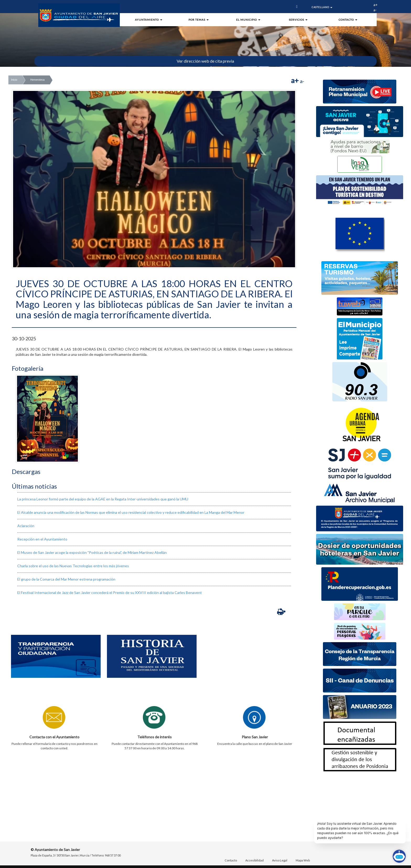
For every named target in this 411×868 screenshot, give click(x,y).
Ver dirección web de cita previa (205, 61)
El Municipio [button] (248, 20)
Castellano (322, 7)
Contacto (231, 860)
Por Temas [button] (199, 20)
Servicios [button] (298, 20)
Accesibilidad (255, 860)
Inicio (14, 80)
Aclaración (26, 526)
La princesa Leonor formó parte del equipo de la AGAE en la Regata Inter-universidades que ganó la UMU (103, 499)
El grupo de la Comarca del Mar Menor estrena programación (66, 579)
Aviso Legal (280, 860)
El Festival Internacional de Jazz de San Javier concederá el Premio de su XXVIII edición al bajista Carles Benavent (110, 593)
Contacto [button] (348, 20)
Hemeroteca (37, 80)
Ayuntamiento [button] (149, 20)
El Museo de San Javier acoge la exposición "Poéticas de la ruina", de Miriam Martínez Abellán (92, 552)
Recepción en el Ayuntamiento (42, 539)
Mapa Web (303, 860)
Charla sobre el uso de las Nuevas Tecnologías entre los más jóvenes (73, 566)
